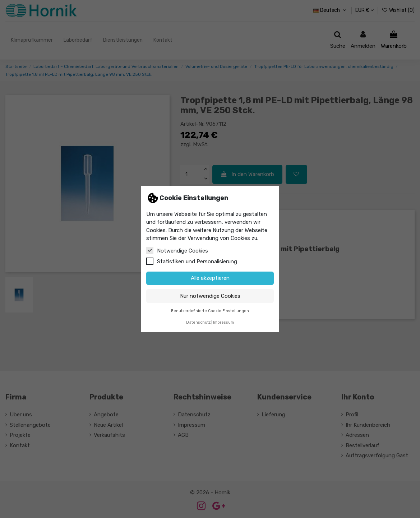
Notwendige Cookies (177, 250)
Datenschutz (198, 322)
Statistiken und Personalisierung (192, 261)
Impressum (223, 322)
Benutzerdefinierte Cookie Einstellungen (210, 311)
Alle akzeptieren (210, 278)
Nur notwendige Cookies (210, 296)
